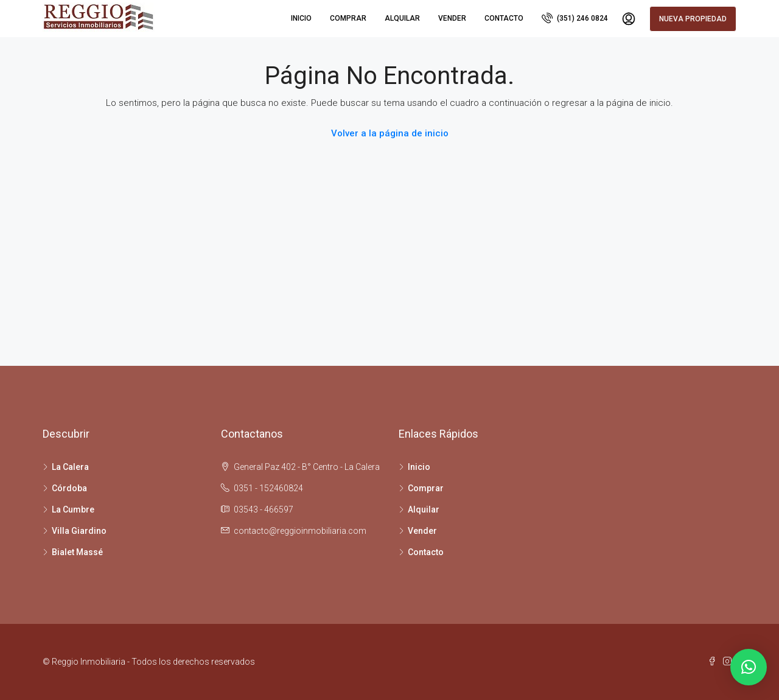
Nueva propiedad (693, 19)
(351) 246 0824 (575, 18)
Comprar (348, 18)
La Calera (70, 467)
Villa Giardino (79, 531)
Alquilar (402, 18)
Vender (452, 18)
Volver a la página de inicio (390, 133)
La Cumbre (73, 509)
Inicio (301, 18)
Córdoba (69, 488)
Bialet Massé (77, 552)
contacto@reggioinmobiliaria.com (300, 531)
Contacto (504, 18)
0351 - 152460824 (268, 488)
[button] (749, 667)
